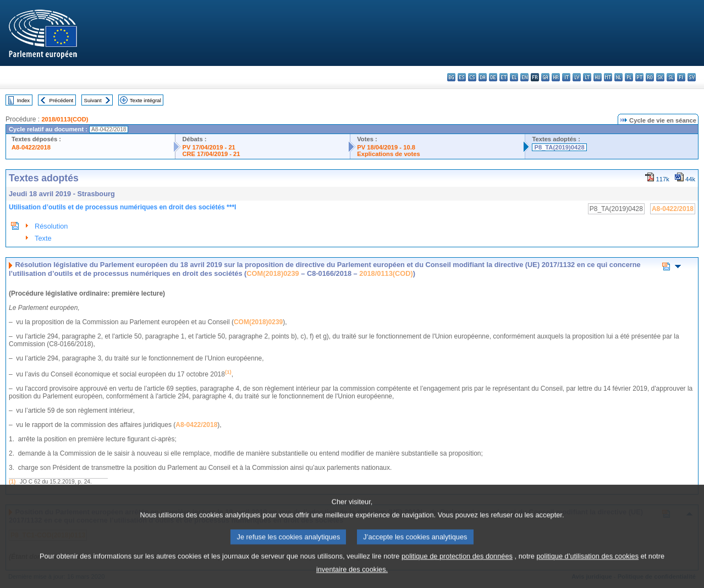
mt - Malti (608, 77)
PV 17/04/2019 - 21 (208, 147)
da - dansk (483, 77)
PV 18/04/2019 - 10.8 (386, 147)
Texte (43, 238)
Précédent (62, 100)
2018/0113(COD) (65, 119)
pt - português (639, 77)
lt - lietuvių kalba (587, 77)
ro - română (650, 77)
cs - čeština (472, 77)
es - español (462, 77)
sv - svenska (692, 77)
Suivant (93, 100)
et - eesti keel (504, 77)
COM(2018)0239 (273, 273)
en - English (524, 77)
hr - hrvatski (556, 77)
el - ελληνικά (514, 77)
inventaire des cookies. (352, 580)
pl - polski (629, 77)
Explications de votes (388, 154)
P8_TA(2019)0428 (559, 147)
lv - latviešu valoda (577, 77)
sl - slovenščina (671, 77)
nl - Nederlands (618, 77)
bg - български (451, 77)
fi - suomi (681, 77)
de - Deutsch (493, 77)
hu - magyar (598, 77)
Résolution (51, 226)
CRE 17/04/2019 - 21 (211, 154)
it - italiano (566, 77)
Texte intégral (145, 100)
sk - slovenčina (660, 77)
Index (23, 100)
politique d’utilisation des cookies (587, 567)
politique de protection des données (457, 567)
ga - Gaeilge (545, 77)
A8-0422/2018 (31, 147)
